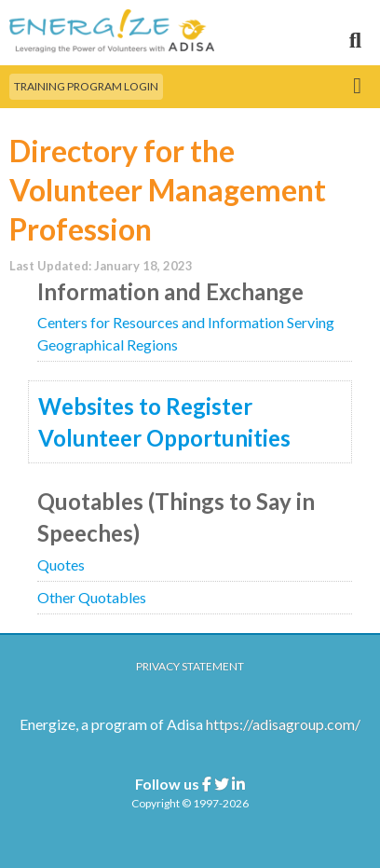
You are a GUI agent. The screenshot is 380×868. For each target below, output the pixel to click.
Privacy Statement (190, 666)
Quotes (61, 565)
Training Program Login (86, 86)
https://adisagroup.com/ (283, 724)
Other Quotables (92, 597)
